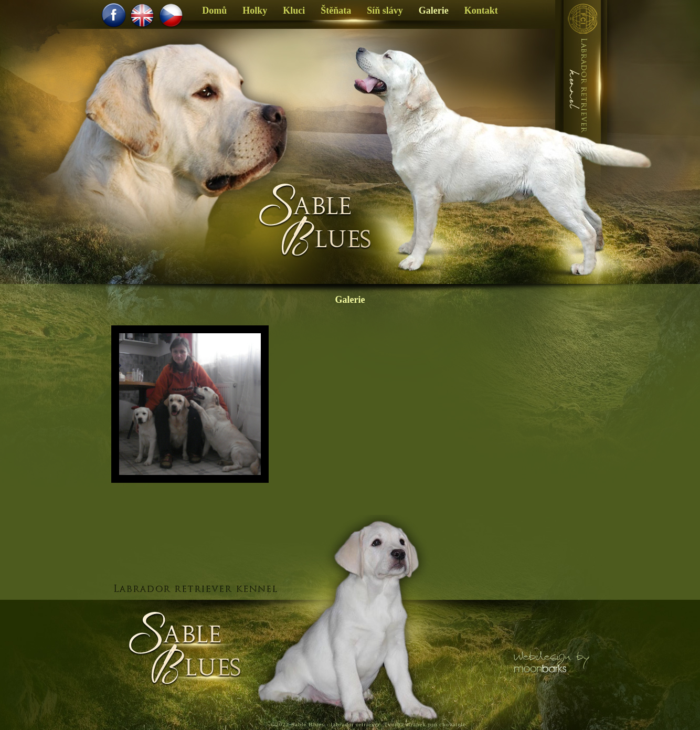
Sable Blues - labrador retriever (336, 724)
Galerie (350, 300)
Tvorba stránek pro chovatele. (426, 724)
